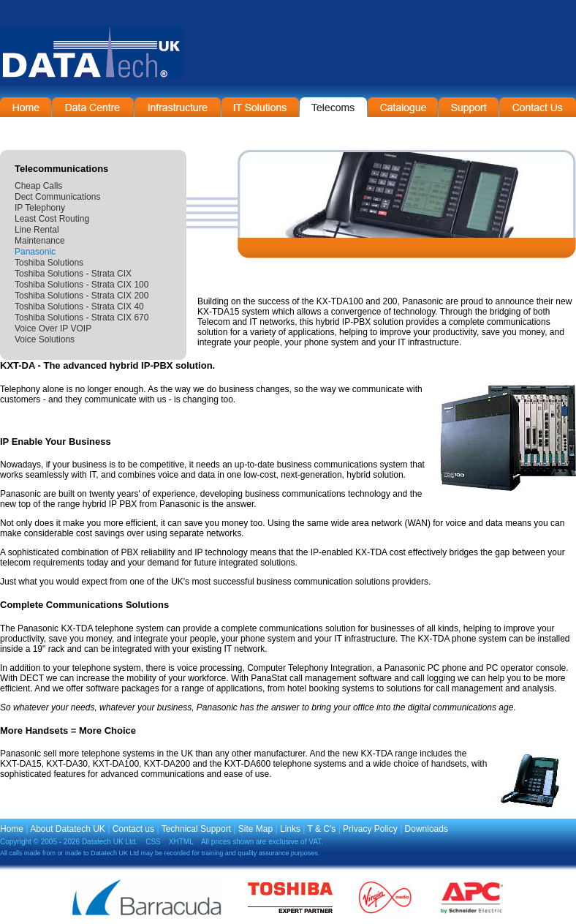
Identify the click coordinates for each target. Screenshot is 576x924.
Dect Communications (57, 197)
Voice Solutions (45, 339)
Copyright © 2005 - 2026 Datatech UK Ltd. (69, 842)
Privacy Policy (370, 829)
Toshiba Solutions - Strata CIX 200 (82, 296)
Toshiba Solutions (49, 263)
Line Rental (37, 230)
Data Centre (93, 107)
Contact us (133, 829)
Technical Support (196, 829)
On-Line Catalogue (403, 107)
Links (290, 829)
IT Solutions (260, 107)
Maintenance (40, 241)
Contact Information (538, 107)
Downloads (427, 829)
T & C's (322, 829)
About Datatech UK (68, 829)
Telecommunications (333, 107)
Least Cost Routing (52, 219)
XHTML (181, 842)
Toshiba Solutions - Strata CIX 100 (82, 285)
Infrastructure (178, 107)
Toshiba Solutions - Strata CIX (73, 274)
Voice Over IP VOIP (53, 328)
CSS (153, 842)
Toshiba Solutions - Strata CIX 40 (79, 307)
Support (469, 107)
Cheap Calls (38, 186)
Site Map (255, 829)
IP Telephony (40, 208)
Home (26, 107)
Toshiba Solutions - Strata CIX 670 (82, 318)
